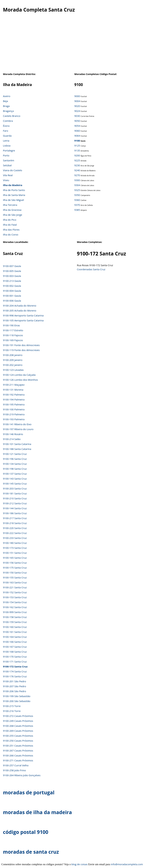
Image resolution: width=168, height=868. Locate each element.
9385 (77, 210)
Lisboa (7, 146)
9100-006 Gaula (12, 301)
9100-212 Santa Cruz (15, 503)
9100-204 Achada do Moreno (20, 306)
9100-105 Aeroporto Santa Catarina (23, 320)
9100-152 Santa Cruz (15, 592)
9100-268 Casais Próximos (18, 726)
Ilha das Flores (11, 230)
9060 (77, 131)
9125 (77, 146)
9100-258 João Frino (14, 770)
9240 (77, 170)
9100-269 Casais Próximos (18, 731)
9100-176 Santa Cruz (15, 676)
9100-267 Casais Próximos (18, 750)
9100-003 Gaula (12, 276)
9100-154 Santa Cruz (15, 602)
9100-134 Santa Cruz (15, 464)
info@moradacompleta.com (127, 864)
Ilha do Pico (10, 220)
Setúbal (7, 165)
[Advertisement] (82, 44)
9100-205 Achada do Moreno (20, 310)
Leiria (6, 141)
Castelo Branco (12, 116)
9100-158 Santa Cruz (15, 617)
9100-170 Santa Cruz (15, 657)
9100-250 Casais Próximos (18, 741)
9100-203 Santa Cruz (15, 488)
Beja (5, 101)
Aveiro (7, 96)
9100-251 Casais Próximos (18, 746)
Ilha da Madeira (13, 185)
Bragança (8, 111)
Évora (6, 126)
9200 (77, 155)
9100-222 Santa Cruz (15, 533)
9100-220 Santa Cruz (15, 528)
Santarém (9, 160)
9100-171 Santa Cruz (15, 662)
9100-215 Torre (12, 706)
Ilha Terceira (10, 205)
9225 (77, 160)
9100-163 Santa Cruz (15, 582)
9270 (77, 175)
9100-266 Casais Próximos (18, 755)
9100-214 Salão (12, 439)
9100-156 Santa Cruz (15, 563)
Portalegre (9, 150)
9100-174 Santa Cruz (15, 671)
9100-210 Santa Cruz (15, 498)
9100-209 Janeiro (13, 360)
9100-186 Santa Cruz (15, 513)
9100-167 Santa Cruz (15, 647)
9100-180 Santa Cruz (15, 543)
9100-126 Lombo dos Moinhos (20, 380)
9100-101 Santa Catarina (17, 444)
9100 (77, 141)
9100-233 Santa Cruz (15, 538)
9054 (77, 126)
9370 (77, 205)
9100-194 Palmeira (14, 399)
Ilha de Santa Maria (14, 195)
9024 (77, 111)
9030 (77, 116)
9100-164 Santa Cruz (15, 637)
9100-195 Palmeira (14, 404)
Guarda (7, 136)
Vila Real (8, 175)
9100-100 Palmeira (14, 409)
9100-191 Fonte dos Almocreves (21, 345)
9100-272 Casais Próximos (18, 716)
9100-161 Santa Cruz (15, 632)
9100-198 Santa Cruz (15, 469)
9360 (77, 200)
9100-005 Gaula (12, 271)
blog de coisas (79, 864)
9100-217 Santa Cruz (15, 518)
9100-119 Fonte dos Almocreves (21, 350)
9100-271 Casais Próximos (18, 760)
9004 (77, 101)
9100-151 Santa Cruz (15, 553)
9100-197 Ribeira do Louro (18, 429)
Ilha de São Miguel (13, 200)
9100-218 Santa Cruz (15, 523)
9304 (77, 185)
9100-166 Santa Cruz (15, 642)
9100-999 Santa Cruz (15, 612)
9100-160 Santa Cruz (15, 627)
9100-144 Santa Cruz (15, 508)
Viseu (6, 180)
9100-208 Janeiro (13, 355)
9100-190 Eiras (11, 325)
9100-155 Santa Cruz (15, 577)
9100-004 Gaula (12, 291)
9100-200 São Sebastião (17, 701)
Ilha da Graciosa (12, 210)
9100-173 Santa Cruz (15, 548)
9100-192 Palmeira (14, 395)
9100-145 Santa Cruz (15, 484)
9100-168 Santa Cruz (15, 652)
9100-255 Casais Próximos (18, 736)
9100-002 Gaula (12, 286)
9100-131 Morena (13, 390)
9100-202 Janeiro (13, 365)
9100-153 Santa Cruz (15, 597)
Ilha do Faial (10, 225)
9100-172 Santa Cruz (15, 666)
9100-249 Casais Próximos (18, 721)
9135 (77, 150)
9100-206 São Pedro (15, 691)
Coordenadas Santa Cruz (91, 269)
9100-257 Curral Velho (16, 765)
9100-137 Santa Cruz (15, 474)
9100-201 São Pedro (15, 681)
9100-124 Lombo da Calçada (19, 375)
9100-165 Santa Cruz (15, 558)
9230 (77, 165)
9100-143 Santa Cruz (15, 479)
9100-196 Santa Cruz (15, 459)
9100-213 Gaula (12, 281)
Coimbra (8, 121)
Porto (6, 155)
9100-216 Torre (12, 711)
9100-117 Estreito (13, 330)
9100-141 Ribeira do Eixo (17, 424)
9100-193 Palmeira (14, 419)
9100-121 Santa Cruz (15, 454)
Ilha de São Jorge (13, 215)
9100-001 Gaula (12, 296)
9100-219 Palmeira (14, 414)
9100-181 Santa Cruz (15, 493)
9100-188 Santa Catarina (17, 449)
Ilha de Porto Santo (14, 190)
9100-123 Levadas (13, 370)
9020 (77, 106)
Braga (6, 106)
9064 (77, 136)
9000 (77, 96)
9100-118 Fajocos (13, 335)
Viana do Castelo (13, 170)
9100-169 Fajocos (13, 340)
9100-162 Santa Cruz (15, 607)
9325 (77, 190)
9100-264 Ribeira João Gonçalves (22, 775)
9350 (77, 195)
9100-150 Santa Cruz (15, 573)
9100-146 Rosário (13, 434)
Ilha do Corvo (11, 235)
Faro (6, 131)
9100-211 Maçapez (14, 385)
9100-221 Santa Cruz (15, 587)
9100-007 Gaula (12, 266)
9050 (77, 121)
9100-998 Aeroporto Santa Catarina (23, 315)
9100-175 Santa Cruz (15, 568)
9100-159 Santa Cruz (15, 622)
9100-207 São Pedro (15, 686)
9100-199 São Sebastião (17, 696)
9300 (77, 180)
